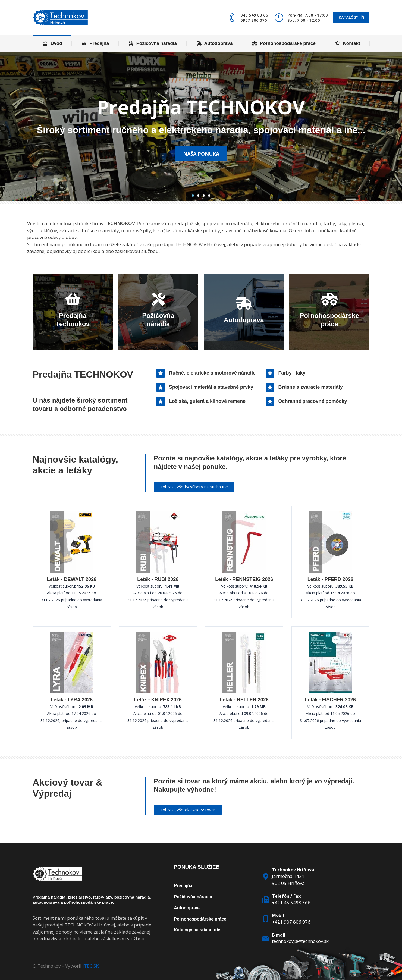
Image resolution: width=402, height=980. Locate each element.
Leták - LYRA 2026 (72, 700)
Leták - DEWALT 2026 (72, 579)
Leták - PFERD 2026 (330, 579)
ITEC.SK (91, 966)
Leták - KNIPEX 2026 (158, 700)
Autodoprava (187, 908)
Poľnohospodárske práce (200, 919)
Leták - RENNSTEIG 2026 (244, 579)
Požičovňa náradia (193, 897)
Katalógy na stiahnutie (197, 930)
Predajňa (183, 886)
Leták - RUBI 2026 (158, 579)
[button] (193, 196)
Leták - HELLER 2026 (244, 700)
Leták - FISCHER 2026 (330, 700)
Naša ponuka (201, 154)
